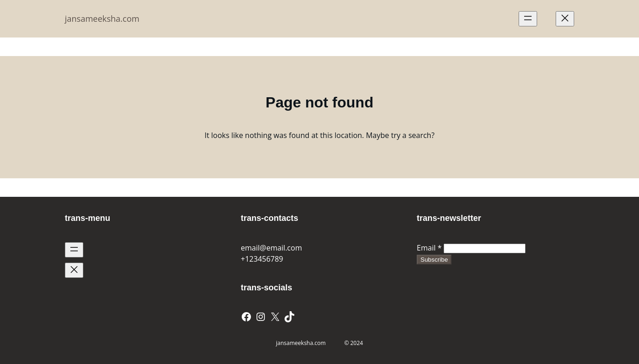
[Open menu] (528, 19)
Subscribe (434, 260)
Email (429, 248)
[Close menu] (565, 19)
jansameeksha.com (102, 19)
